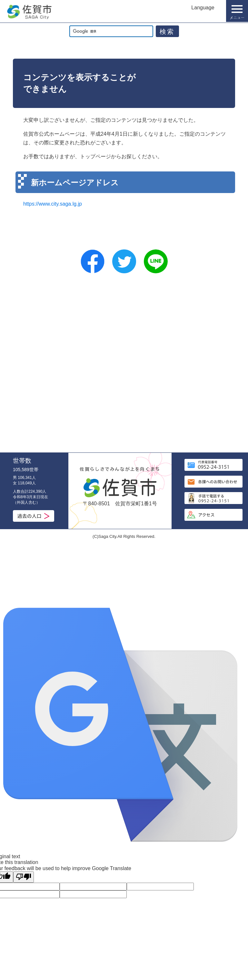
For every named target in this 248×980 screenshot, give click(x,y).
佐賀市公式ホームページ (29, 12)
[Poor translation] (24, 877)
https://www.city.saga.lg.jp (53, 204)
